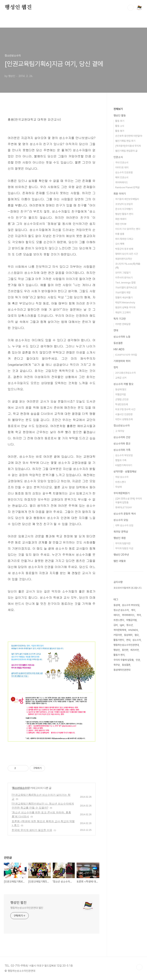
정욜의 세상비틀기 (124, 298)
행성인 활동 (120, 115)
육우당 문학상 (121, 532)
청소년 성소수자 (121, 610)
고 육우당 (120, 431)
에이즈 (117, 615)
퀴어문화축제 (120, 630)
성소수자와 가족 (122, 450)
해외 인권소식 (122, 177)
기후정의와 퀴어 (122, 361)
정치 (116, 367)
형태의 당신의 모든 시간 (127, 254)
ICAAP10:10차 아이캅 (126, 355)
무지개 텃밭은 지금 (124, 548)
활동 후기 (120, 121)
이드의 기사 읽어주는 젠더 (128, 229)
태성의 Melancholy (125, 303)
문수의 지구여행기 (124, 209)
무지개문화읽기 (122, 493)
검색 (131, 8)
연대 (116, 330)
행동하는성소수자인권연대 (126, 645)
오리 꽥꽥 (120, 244)
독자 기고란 (120, 319)
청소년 (129, 625)
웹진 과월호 (120, 561)
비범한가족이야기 (124, 465)
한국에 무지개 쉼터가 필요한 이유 (32, 830)
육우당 (117, 665)
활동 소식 (120, 126)
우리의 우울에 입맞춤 (124, 660)
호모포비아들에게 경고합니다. (128, 588)
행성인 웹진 (18, 7)
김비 (116, 625)
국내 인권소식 (122, 163)
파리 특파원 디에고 (124, 239)
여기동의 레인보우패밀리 (127, 199)
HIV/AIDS (133, 630)
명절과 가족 (121, 460)
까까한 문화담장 (123, 324)
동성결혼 (118, 343)
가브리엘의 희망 (123, 293)
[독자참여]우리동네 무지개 (128, 146)
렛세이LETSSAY (124, 507)
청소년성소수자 (21, 788)
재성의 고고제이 (123, 312)
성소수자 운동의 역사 (125, 514)
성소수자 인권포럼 (124, 172)
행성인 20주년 (121, 555)
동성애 (117, 605)
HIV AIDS (119, 349)
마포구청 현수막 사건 (125, 409)
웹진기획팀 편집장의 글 (126, 151)
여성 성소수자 (122, 477)
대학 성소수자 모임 (124, 525)
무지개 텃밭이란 (123, 543)
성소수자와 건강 (122, 437)
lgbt (122, 625)
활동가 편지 (119, 655)
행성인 (117, 650)
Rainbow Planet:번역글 (127, 187)
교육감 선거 (121, 378)
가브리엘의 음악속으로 (126, 288)
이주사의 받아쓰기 (124, 278)
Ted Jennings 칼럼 (125, 283)
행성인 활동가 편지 (124, 214)
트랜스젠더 (120, 482)
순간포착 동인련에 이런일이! (129, 136)
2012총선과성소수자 (125, 373)
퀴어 (139, 615)
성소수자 (137, 640)
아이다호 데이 (122, 167)
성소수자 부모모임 (124, 455)
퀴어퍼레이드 (122, 182)
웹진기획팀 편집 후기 (125, 141)
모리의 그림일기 (123, 273)
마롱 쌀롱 (120, 234)
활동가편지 (119, 640)
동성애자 (128, 635)
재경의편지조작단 (124, 259)
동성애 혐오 (121, 389)
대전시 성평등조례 (124, 419)
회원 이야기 (120, 194)
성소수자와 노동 (122, 337)
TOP (139, 967)
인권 (138, 660)
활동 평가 (120, 131)
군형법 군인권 (122, 399)
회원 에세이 (121, 219)
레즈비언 (135, 650)
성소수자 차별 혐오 (123, 384)
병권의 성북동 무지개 (125, 307)
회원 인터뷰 (121, 224)
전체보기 (118, 109)
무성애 (118, 487)
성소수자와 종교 (122, 444)
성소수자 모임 (121, 520)
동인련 (125, 650)
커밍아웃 (118, 635)
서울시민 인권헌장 (124, 414)
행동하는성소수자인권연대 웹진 (27, 908)
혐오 (137, 635)
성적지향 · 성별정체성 (125, 472)
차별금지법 (120, 394)
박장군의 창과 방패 (124, 249)
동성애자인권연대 (122, 670)
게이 (133, 610)
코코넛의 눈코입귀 (124, 204)
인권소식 (118, 157)
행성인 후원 (120, 538)
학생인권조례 (122, 404)
